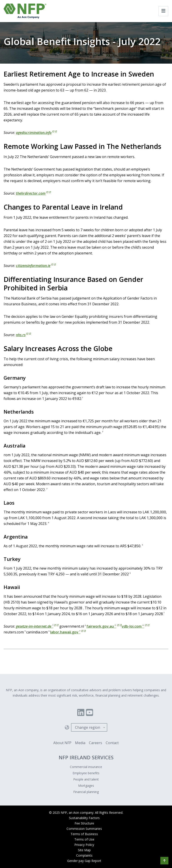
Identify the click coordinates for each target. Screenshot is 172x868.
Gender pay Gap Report (84, 861)
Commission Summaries (84, 829)
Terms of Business (84, 834)
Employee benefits (86, 773)
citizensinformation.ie (36, 266)
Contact (112, 743)
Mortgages (86, 786)
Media (80, 743)
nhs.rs (23, 335)
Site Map (84, 850)
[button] (164, 861)
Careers (96, 743)
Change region (88, 727)
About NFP (62, 743)
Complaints (84, 855)
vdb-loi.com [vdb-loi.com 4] (135, 626)
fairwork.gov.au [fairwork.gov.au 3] (104, 626)
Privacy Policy (84, 845)
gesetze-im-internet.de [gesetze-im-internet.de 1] (37, 626)
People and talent (86, 779)
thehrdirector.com (33, 193)
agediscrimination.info (36, 133)
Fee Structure (84, 823)
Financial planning (86, 792)
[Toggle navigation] (163, 11)
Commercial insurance (86, 767)
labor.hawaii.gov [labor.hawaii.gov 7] (68, 632)
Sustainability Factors (84, 818)
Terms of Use (84, 839)
